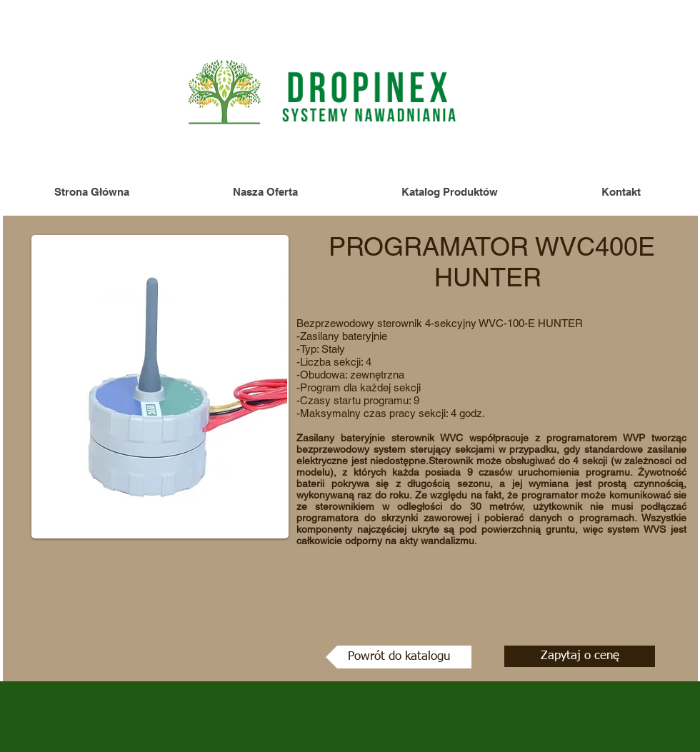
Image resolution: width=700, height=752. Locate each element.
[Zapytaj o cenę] (580, 656)
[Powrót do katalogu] (399, 657)
